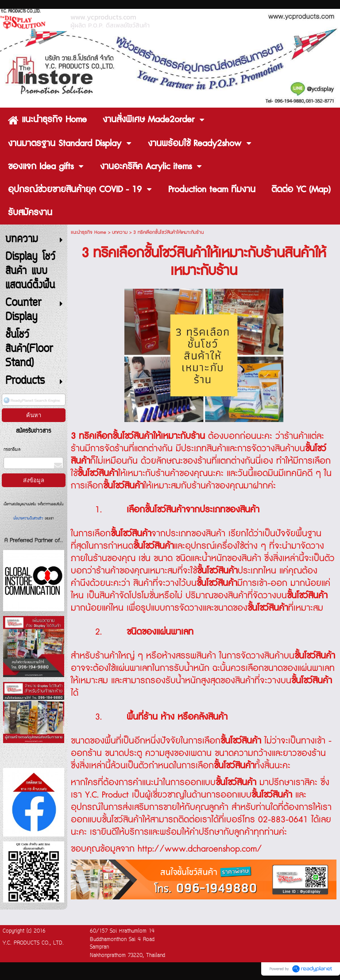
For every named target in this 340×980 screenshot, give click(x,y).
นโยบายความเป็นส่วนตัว (29, 519)
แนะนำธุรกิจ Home (89, 232)
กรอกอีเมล (12, 450)
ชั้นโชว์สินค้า (165, 510)
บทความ (120, 232)
